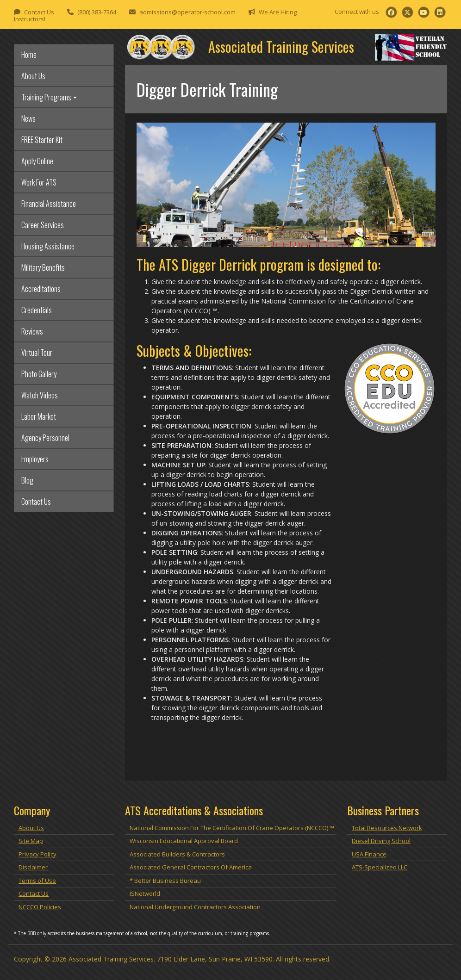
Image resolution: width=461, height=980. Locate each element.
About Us (33, 76)
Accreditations (41, 289)
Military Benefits (43, 267)
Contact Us (39, 12)
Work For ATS (39, 182)
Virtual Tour (37, 353)
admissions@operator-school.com (187, 12)
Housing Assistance (48, 246)
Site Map (31, 841)
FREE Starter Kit (42, 140)
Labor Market (39, 416)
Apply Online (37, 161)
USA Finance (369, 854)
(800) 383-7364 (97, 12)
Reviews (32, 331)
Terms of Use (37, 881)
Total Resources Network (387, 828)
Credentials (37, 310)
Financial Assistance (49, 204)
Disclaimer (33, 867)
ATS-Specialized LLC (380, 867)
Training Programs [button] (46, 97)
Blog (27, 480)
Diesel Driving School (381, 841)
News (28, 118)
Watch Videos (40, 395)
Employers (35, 459)
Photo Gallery (39, 374)
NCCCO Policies (40, 907)
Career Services (43, 225)
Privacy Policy (37, 854)
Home (29, 55)
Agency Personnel (45, 438)
